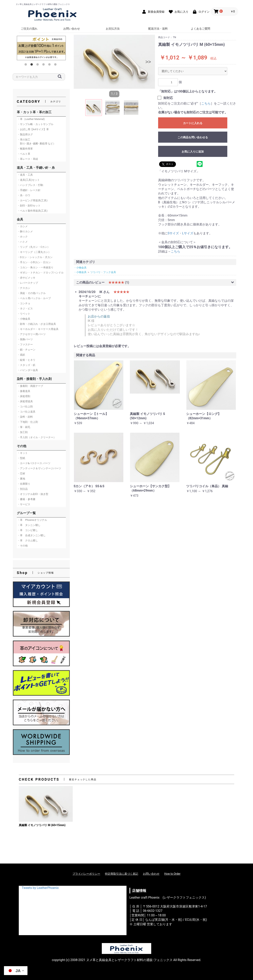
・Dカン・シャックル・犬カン (35, 257)
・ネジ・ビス (25, 309)
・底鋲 (21, 355)
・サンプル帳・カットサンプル (35, 124)
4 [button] (44, 65)
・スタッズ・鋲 (26, 365)
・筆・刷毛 (24, 427)
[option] (41, 48)
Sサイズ (173, 233)
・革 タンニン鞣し (29, 525)
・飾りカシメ (25, 231)
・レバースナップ (28, 283)
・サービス (24, 504)
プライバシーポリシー (86, 874)
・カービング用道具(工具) (32, 200)
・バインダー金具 (28, 370)
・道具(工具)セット (29, 180)
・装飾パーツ (25, 339)
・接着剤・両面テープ (30, 386)
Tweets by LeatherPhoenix (40, 888)
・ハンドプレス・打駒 (30, 185)
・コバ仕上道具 (26, 412)
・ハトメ (23, 242)
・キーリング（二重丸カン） (34, 252)
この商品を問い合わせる (193, 137)
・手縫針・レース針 (29, 190)
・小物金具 (24, 319)
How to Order (172, 874)
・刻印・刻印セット (29, 206)
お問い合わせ (72, 29)
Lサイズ (188, 233)
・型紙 (21, 458)
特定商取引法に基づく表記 (122, 874)
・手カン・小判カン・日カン (34, 262)
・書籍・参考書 (26, 499)
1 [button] (26, 65)
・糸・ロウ (24, 195)
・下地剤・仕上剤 (28, 422)
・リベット (24, 314)
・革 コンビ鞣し (28, 530)
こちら (206, 103)
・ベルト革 (24, 154)
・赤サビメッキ (26, 278)
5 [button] (50, 65)
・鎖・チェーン (26, 350)
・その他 (23, 546)
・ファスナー (25, 344)
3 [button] (38, 65)
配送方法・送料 (158, 29)
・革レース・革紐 (28, 159)
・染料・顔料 (25, 417)
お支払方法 (113, 29)
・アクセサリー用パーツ (32, 334)
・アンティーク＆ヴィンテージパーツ (39, 468)
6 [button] (56, 65)
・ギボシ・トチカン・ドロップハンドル (41, 273)
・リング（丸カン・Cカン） (34, 247)
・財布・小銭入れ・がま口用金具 (37, 324)
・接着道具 (24, 391)
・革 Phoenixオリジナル (32, 520)
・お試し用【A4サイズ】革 (33, 129)
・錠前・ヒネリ (26, 360)
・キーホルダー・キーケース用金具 (38, 329)
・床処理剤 (24, 396)
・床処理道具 (25, 401)
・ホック (23, 237)
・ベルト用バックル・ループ (34, 298)
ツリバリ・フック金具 (103, 272)
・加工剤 (23, 432)
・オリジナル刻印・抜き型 (33, 494)
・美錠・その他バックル (32, 293)
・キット (23, 453)
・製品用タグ (25, 134)
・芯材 (21, 474)
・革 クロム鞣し (28, 540)
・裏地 (21, 479)
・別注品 (23, 489)
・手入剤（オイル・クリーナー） (37, 437)
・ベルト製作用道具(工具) (32, 211)
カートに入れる (193, 123)
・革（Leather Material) (31, 119)
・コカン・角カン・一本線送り (35, 267)
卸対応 (168, 98)
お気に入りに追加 (193, 152)
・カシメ (23, 226)
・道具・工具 (25, 175)
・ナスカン (24, 288)
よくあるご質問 (200, 29)
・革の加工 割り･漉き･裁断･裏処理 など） (36, 142)
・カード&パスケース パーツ (34, 463)
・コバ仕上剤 (25, 407)
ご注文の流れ (29, 29)
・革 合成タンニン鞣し (32, 535)
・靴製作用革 (25, 149)
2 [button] (32, 65)
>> (148, 62)
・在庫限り (24, 484)
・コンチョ (24, 303)
